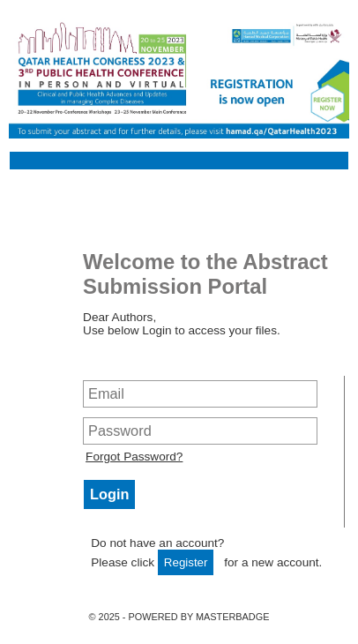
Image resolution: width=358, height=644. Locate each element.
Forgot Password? (134, 457)
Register (186, 562)
